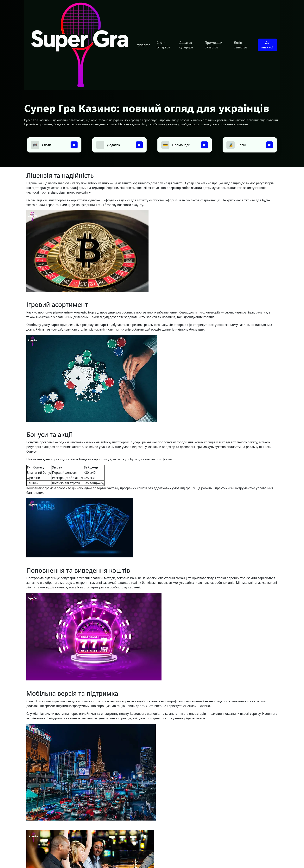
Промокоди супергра (213, 45)
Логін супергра (241, 45)
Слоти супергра (163, 45)
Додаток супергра (186, 45)
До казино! (267, 45)
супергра (143, 45)
